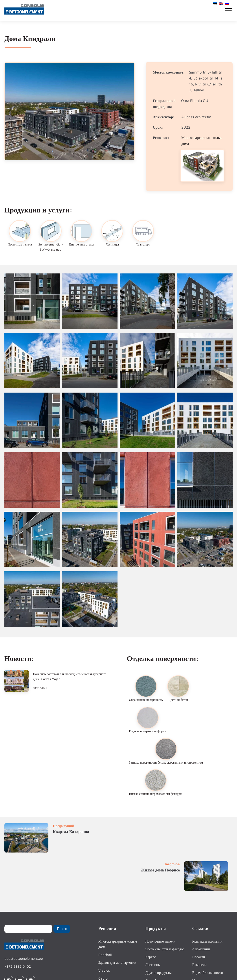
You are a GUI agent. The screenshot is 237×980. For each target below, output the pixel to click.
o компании (201, 949)
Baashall (105, 955)
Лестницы (153, 965)
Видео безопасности (208, 973)
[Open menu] (228, 10)
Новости (199, 957)
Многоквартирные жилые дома (118, 944)
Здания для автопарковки (117, 962)
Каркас (150, 957)
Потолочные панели (160, 941)
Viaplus (104, 970)
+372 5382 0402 (18, 966)
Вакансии (199, 965)
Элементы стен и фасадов (165, 949)
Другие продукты (158, 973)
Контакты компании (207, 941)
